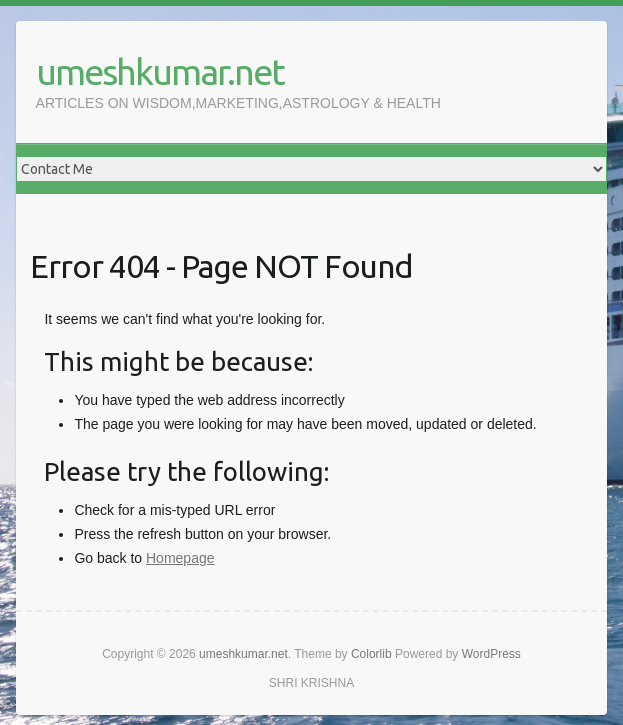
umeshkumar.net (160, 71)
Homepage (180, 558)
